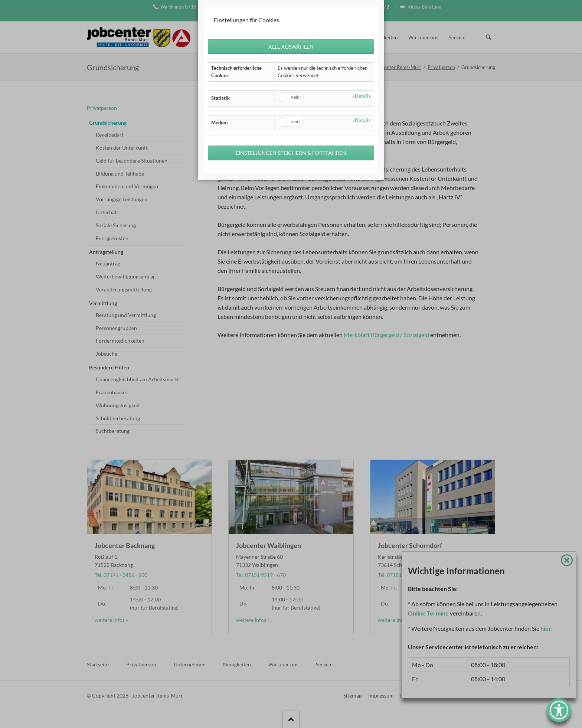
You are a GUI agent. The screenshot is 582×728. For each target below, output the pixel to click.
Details (363, 96)
